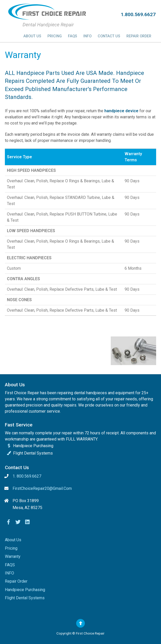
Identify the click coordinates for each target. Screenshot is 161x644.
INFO (87, 36)
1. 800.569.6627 (27, 476)
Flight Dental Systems (25, 598)
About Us (32, 36)
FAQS (73, 36)
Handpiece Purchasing (25, 590)
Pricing (55, 36)
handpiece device (121, 111)
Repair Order (139, 36)
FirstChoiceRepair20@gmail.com (42, 488)
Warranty (13, 556)
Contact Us (109, 36)
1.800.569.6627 (138, 14)
